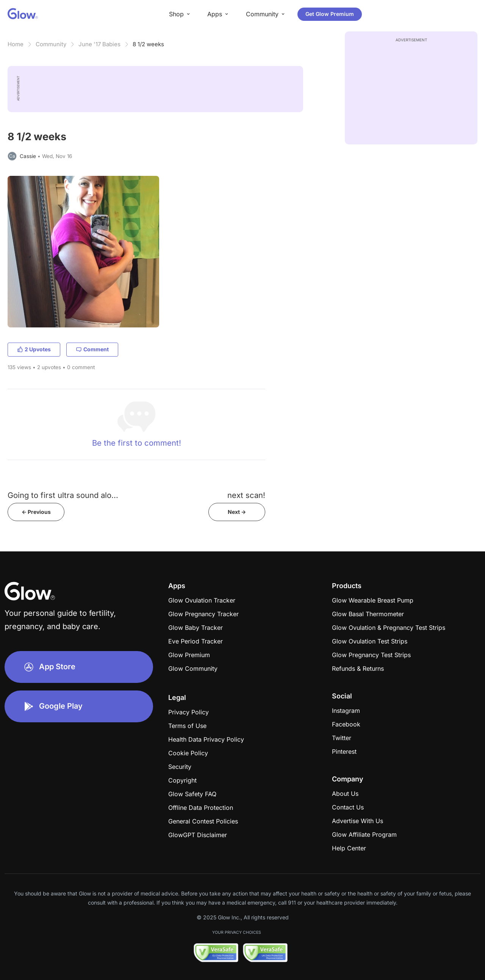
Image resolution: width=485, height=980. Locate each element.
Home (16, 44)
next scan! (246, 495)
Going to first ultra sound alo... (63, 495)
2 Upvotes (34, 349)
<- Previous (36, 512)
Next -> (237, 512)
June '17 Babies (99, 44)
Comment (92, 349)
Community (51, 44)
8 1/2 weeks (148, 44)
